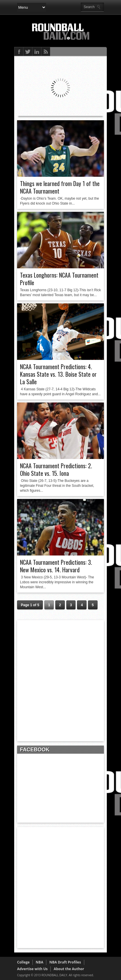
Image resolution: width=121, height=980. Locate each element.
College (23, 962)
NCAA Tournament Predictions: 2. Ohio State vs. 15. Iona (56, 469)
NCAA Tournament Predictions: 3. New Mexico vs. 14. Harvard (56, 566)
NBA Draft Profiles (65, 962)
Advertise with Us (32, 969)
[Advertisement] (60, 681)
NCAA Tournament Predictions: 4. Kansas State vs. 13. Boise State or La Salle (58, 374)
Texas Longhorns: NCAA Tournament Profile (59, 279)
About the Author (69, 969)
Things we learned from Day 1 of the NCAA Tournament (60, 187)
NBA (39, 962)
